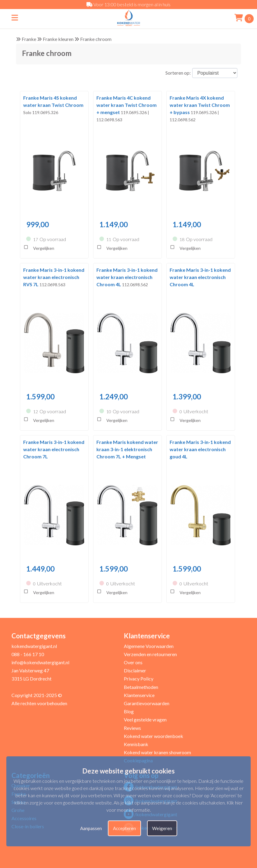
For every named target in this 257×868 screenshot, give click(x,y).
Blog (129, 711)
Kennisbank (136, 744)
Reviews (132, 728)
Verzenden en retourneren (150, 654)
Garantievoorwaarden (147, 703)
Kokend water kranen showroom (157, 752)
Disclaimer (135, 670)
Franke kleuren (58, 39)
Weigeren (162, 828)
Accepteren (124, 828)
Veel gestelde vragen (145, 719)
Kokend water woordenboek (154, 736)
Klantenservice (139, 695)
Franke (29, 39)
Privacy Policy (139, 679)
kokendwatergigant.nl (34, 646)
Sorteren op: (178, 73)
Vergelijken (39, 249)
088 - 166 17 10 (28, 654)
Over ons (133, 662)
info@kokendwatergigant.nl (40, 662)
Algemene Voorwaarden (149, 646)
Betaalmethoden (141, 687)
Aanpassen (91, 828)
